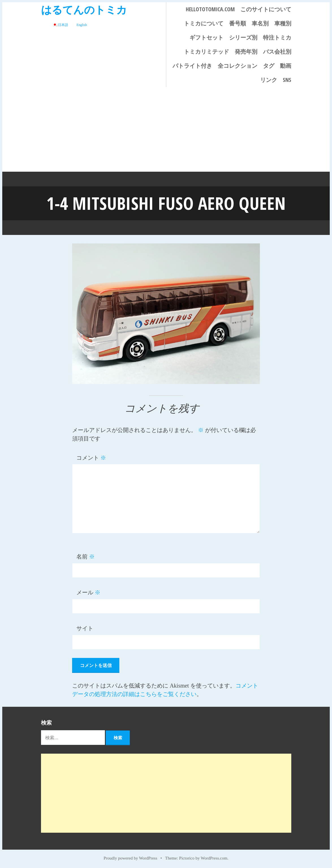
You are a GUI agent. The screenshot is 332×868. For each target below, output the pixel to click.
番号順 (238, 23)
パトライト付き (192, 66)
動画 (286, 66)
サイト (85, 628)
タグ (269, 66)
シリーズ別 (243, 37)
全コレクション (238, 66)
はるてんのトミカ (84, 9)
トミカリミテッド (206, 52)
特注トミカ (277, 37)
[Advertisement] (166, 129)
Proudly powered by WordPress (130, 857)
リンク (269, 80)
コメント (91, 457)
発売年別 (246, 52)
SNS (287, 80)
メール (88, 592)
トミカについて (204, 23)
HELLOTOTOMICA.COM (210, 9)
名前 (86, 556)
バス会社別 (277, 52)
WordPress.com (214, 857)
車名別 (260, 23)
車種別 (283, 23)
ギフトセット (206, 37)
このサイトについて (266, 9)
